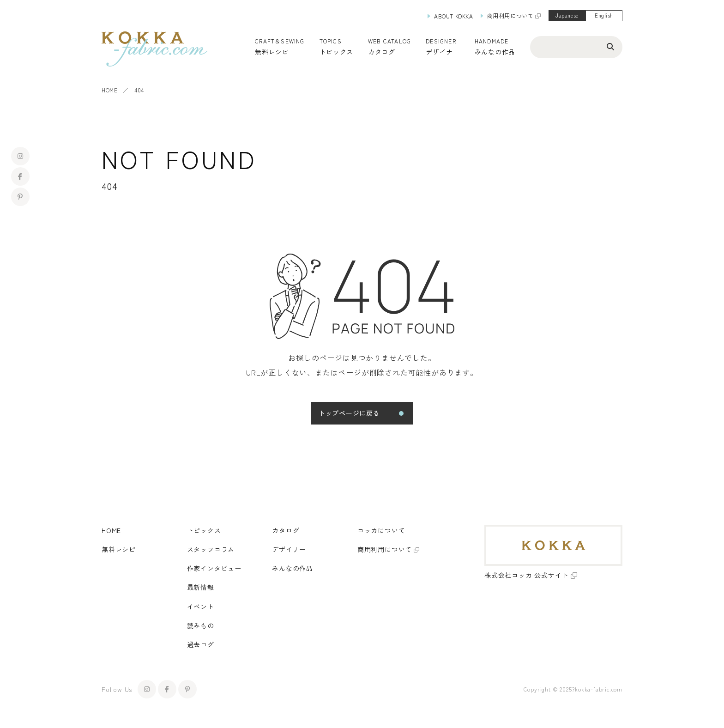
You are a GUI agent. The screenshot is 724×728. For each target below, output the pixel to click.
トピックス (204, 530)
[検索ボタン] (610, 46)
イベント (201, 607)
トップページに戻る (349, 413)
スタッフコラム (211, 549)
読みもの (201, 625)
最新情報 (201, 587)
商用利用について (510, 15)
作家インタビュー (214, 568)
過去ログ (201, 644)
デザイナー (443, 52)
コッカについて (381, 530)
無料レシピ (119, 549)
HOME (109, 90)
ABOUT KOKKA (454, 16)
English (604, 15)
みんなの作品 (495, 52)
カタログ (382, 52)
